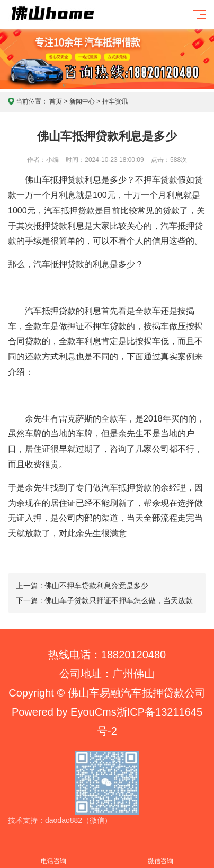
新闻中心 (82, 101)
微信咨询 (160, 855)
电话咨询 (53, 855)
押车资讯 (115, 101)
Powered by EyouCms (64, 712)
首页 (56, 101)
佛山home (72, 22)
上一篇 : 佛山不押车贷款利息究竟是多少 (82, 586)
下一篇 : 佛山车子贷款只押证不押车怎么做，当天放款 (104, 600)
